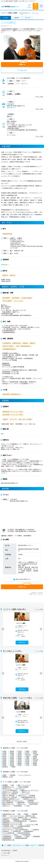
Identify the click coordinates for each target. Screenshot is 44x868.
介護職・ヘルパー (30, 845)
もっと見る (40, 609)
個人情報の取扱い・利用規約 (9, 851)
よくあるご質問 (6, 853)
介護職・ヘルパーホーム (14, 845)
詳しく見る (40, 97)
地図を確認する (11, 108)
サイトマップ (5, 855)
